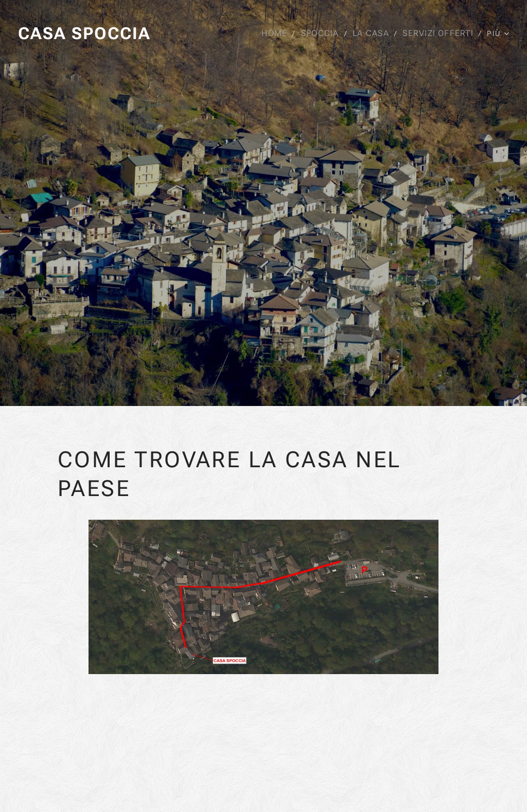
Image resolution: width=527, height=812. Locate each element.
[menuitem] (275, 33)
